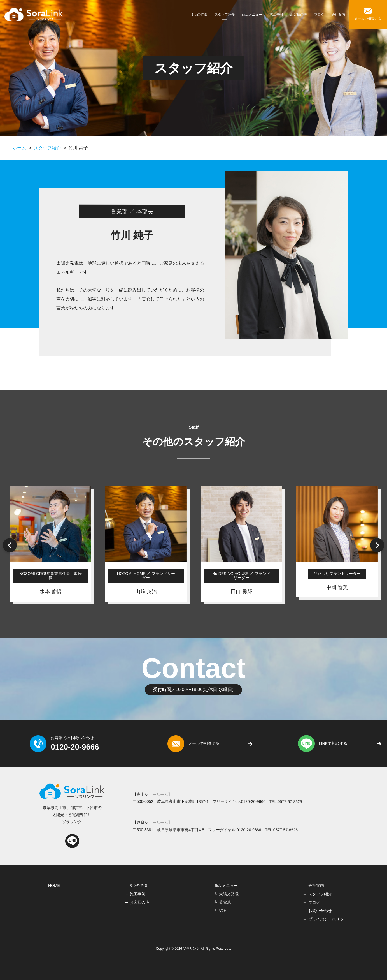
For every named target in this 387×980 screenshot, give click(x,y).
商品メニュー (252, 14)
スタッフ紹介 (225, 14)
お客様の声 (299, 14)
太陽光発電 (229, 894)
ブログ (319, 14)
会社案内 (338, 14)
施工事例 (276, 14)
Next (377, 545)
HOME (54, 885)
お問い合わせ (320, 911)
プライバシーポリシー (328, 919)
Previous (10, 545)
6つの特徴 (200, 14)
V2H (223, 911)
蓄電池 (225, 902)
